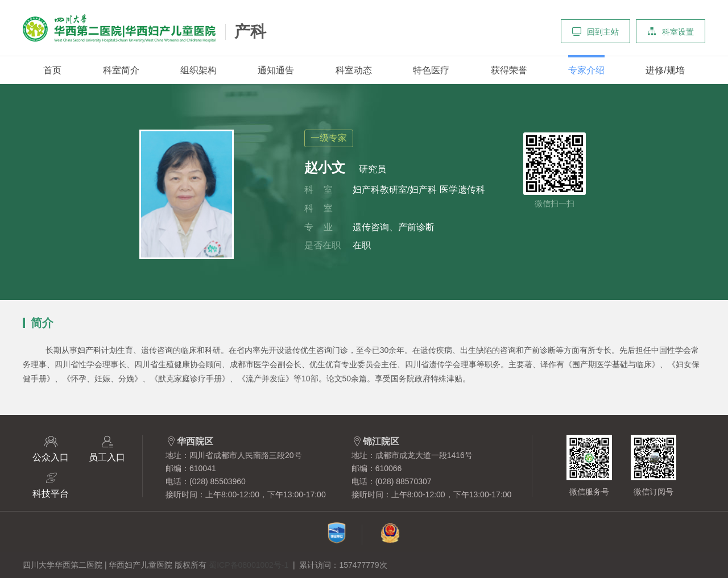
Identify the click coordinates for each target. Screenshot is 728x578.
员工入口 (107, 448)
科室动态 (354, 70)
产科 (250, 32)
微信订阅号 (653, 465)
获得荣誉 (509, 70)
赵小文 (325, 167)
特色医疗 (431, 70)
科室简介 (121, 70)
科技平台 (51, 485)
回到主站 (595, 31)
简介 (42, 323)
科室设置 (671, 31)
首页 (52, 70)
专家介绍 (586, 70)
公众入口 (51, 448)
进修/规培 (665, 70)
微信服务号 (589, 465)
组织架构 (198, 70)
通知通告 (276, 70)
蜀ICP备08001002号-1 (249, 565)
